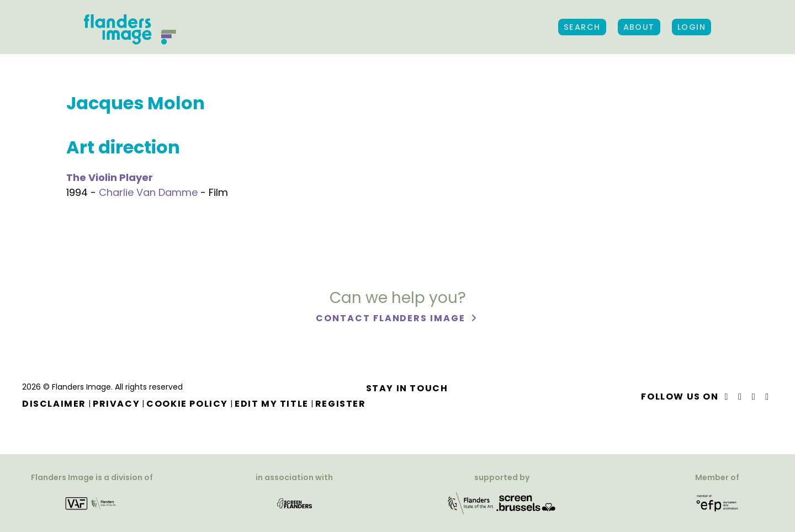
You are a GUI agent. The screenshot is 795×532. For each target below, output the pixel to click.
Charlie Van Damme (148, 192)
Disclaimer (54, 404)
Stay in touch (407, 388)
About (639, 27)
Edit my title (272, 404)
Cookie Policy (187, 404)
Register (341, 404)
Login (691, 27)
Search (582, 27)
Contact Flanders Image (392, 318)
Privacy (116, 404)
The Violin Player (110, 177)
